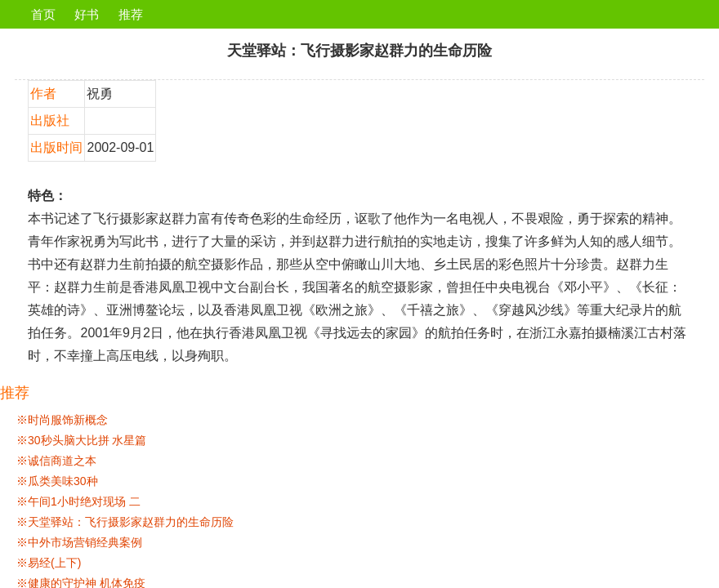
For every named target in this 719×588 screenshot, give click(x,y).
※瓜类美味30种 (57, 481)
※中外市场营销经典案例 (79, 542)
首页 (43, 14)
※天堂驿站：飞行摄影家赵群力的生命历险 (125, 522)
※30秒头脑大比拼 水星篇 (81, 440)
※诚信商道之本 (56, 461)
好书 (87, 14)
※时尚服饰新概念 (62, 420)
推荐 (131, 14)
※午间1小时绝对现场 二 (78, 501)
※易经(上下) (49, 563)
